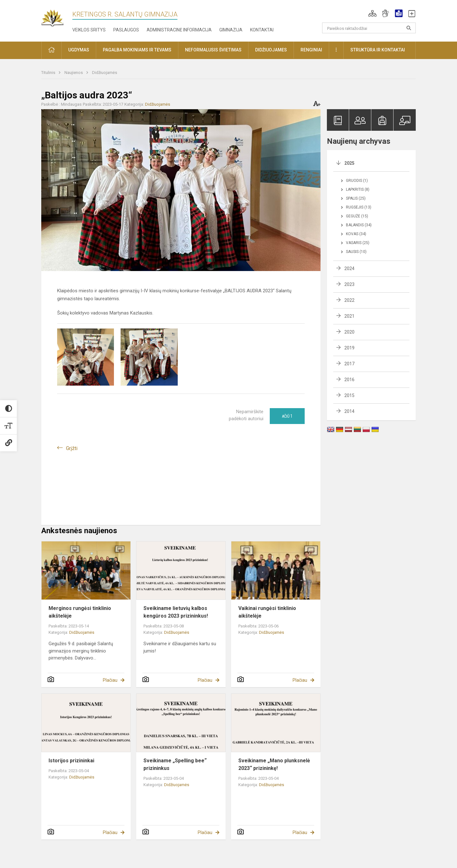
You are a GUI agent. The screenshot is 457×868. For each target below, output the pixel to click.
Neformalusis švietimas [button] (213, 50)
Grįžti (72, 448)
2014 (349, 411)
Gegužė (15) (357, 216)
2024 (349, 268)
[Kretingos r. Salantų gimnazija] (57, 16)
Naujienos (74, 73)
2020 (349, 332)
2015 (349, 395)
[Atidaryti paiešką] (409, 28)
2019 (349, 348)
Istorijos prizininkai (71, 761)
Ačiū (287, 416)
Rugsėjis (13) (359, 207)
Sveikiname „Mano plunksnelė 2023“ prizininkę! (274, 764)
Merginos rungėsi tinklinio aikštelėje (80, 612)
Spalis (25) (356, 198)
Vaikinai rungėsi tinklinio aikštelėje (267, 612)
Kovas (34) (356, 234)
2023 (349, 284)
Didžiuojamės (105, 73)
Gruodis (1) (357, 181)
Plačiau (110, 680)
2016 (349, 380)
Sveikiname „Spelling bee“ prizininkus (175, 764)
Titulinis (49, 73)
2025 (349, 163)
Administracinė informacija (179, 30)
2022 (349, 300)
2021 (349, 316)
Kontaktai (262, 30)
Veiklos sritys (89, 30)
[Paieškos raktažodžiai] (369, 28)
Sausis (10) (356, 252)
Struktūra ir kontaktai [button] (378, 50)
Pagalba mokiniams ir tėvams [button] (137, 50)
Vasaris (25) (358, 243)
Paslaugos (126, 30)
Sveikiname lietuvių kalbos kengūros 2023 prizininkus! (176, 612)
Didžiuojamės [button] (271, 50)
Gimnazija (231, 30)
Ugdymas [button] (79, 50)
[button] (372, 13)
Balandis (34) (359, 225)
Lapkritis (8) (358, 189)
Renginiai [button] (311, 50)
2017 (349, 364)
